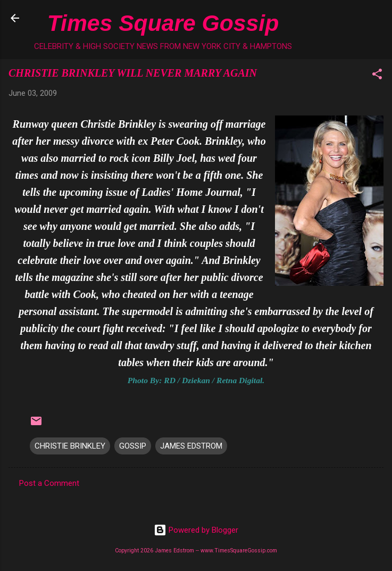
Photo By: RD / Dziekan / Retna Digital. (196, 380)
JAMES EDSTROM (191, 446)
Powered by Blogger (196, 530)
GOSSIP (133, 446)
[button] (377, 76)
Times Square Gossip (163, 23)
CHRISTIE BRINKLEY (70, 446)
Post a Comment (49, 483)
